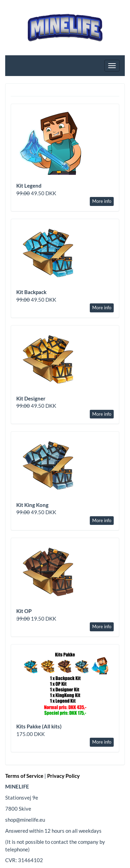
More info (102, 201)
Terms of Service (24, 776)
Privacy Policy (63, 776)
